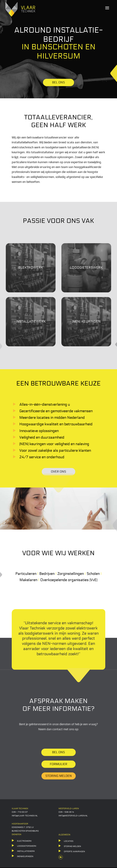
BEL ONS (58, 82)
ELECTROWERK (24, 841)
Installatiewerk (26, 851)
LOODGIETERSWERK (27, 846)
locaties (69, 841)
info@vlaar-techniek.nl (25, 816)
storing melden (72, 846)
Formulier (58, 764)
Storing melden (59, 776)
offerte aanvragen (74, 852)
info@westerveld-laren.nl (73, 816)
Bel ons (58, 752)
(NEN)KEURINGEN (25, 856)
